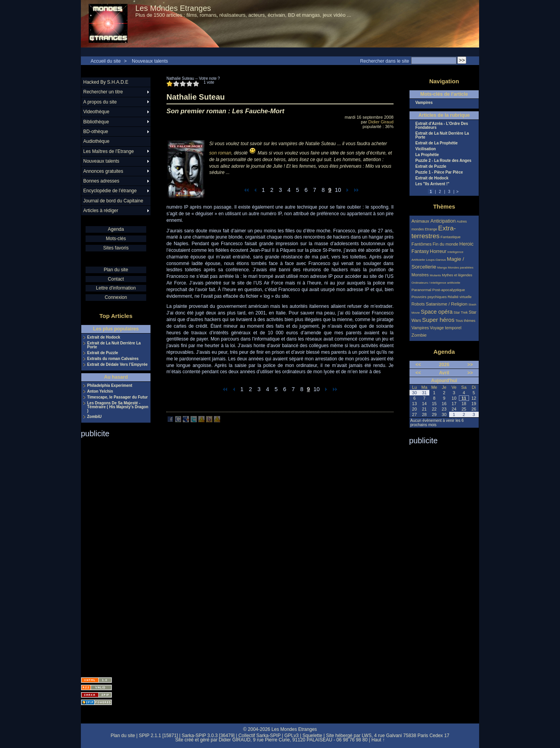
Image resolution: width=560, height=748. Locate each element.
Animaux (421, 221)
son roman (220, 153)
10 (338, 190)
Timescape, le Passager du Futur (117, 397)
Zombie (419, 335)
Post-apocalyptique (449, 290)
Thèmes (444, 206)
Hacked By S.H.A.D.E (106, 82)
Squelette (312, 736)
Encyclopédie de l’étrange (110, 191)
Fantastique (451, 237)
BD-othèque (96, 132)
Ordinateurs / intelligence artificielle (436, 283)
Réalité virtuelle (460, 297)
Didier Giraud (381, 122)
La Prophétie (427, 155)
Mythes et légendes (457, 275)
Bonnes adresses (101, 181)
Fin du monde (445, 244)
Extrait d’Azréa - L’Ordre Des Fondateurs (442, 126)
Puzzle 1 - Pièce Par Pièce (439, 172)
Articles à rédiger (101, 211)
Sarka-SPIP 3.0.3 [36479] (208, 736)
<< (418, 365)
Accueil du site (106, 61)
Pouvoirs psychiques (429, 297)
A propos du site (100, 102)
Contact (116, 279)
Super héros (438, 320)
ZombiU (94, 417)
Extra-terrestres (434, 232)
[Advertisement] (112, 555)
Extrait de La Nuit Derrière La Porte (114, 345)
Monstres (420, 275)
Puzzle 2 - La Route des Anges (443, 161)
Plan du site (116, 270)
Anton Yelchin (100, 392)
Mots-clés (116, 239)
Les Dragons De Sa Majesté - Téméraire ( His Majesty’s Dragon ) (118, 407)
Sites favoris (116, 248)
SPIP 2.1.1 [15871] (158, 736)
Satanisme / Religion (447, 304)
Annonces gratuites (103, 171)
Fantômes (422, 244)
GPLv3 (291, 736)
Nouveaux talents (150, 61)
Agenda (116, 229)
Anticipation (443, 221)
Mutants (435, 275)
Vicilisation (426, 149)
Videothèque (96, 112)
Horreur (438, 251)
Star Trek (461, 313)
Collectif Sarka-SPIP (260, 736)
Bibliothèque (96, 122)
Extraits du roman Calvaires (113, 359)
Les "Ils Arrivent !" (432, 184)
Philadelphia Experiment (110, 386)
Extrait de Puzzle (102, 353)
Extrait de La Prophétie (437, 143)
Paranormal (421, 290)
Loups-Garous (436, 260)
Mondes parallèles (461, 268)
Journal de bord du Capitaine (113, 201)
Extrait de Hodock (104, 337)
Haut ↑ (378, 740)
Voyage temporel (445, 328)
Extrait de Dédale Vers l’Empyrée (117, 365)
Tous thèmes (465, 321)
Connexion (116, 297)
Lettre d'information (116, 288)
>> (470, 365)
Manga (442, 268)
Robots (418, 304)
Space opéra (437, 312)
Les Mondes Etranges (173, 8)
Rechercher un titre (103, 92)
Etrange (431, 229)
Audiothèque (96, 141)
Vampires (424, 103)
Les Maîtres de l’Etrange (108, 151)
